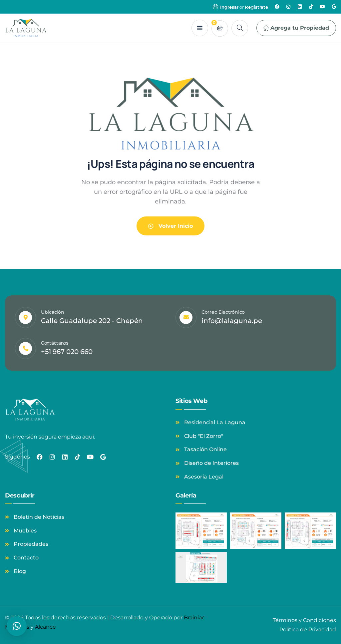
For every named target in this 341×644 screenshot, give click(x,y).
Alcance (45, 627)
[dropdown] (200, 28)
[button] (17, 626)
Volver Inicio (170, 226)
